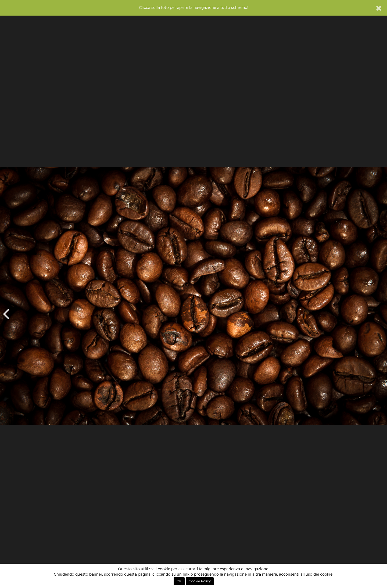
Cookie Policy (200, 581)
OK (179, 581)
